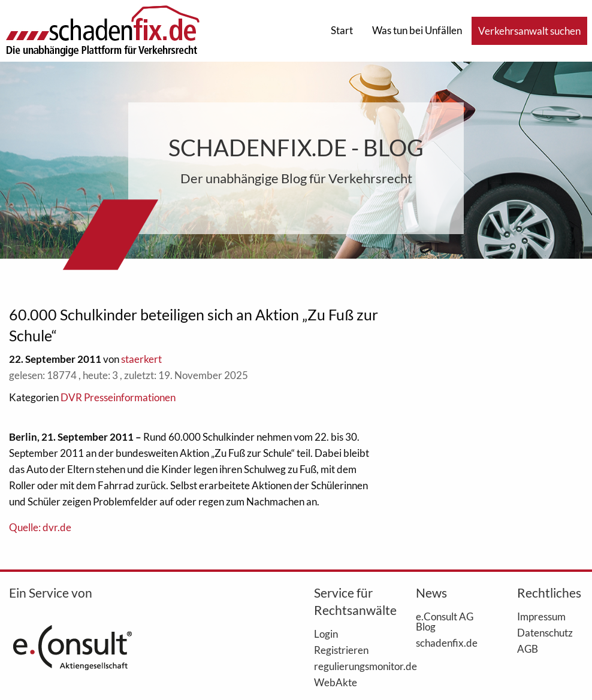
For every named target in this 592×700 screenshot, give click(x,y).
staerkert (141, 359)
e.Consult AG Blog (445, 621)
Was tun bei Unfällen (417, 30)
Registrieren (341, 650)
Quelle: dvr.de (40, 527)
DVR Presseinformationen (118, 397)
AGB (528, 649)
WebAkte (336, 682)
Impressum (541, 616)
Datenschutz (545, 632)
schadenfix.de (447, 643)
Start (342, 30)
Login (326, 634)
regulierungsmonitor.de (347, 666)
